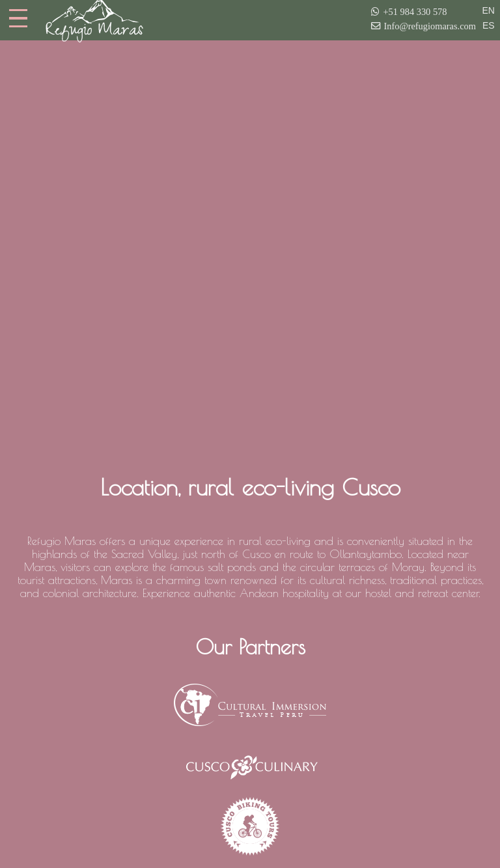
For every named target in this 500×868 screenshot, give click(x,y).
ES (489, 25)
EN (489, 10)
